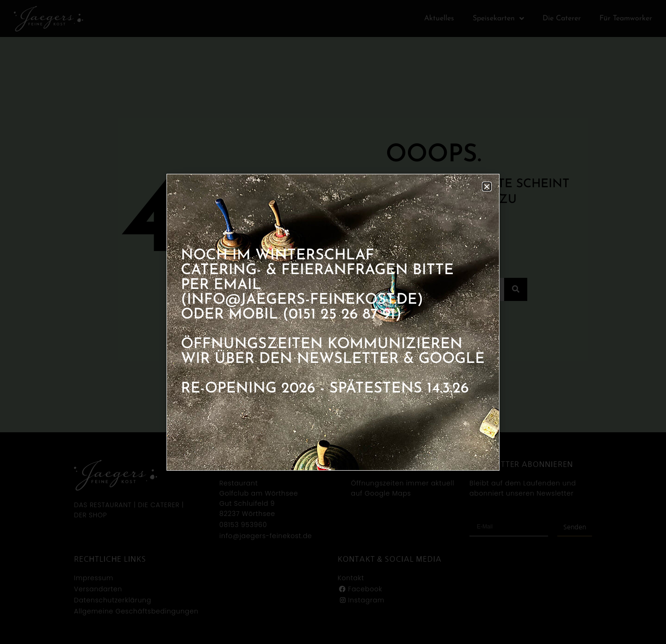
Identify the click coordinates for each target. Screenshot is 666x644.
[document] (333, 322)
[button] (487, 187)
